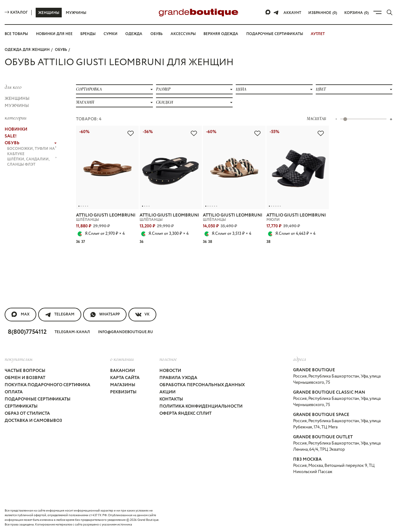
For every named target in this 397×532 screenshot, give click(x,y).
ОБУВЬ (61, 50)
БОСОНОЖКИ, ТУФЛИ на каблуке (32, 151)
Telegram (60, 315)
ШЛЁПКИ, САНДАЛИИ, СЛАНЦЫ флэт (32, 162)
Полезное (168, 359)
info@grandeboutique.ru (125, 332)
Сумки (111, 34)
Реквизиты (123, 392)
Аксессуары (183, 34)
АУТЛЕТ (318, 34)
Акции (167, 392)
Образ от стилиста (27, 414)
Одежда (134, 34)
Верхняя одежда (221, 34)
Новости (170, 371)
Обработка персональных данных (202, 385)
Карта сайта (125, 378)
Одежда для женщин (27, 50)
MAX (20, 315)
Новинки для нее (54, 34)
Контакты (171, 399)
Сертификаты (21, 406)
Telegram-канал (72, 332)
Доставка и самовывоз (33, 421)
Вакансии (123, 371)
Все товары (16, 34)
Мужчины (76, 13)
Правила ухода (178, 378)
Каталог (16, 13)
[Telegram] (276, 12)
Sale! (11, 136)
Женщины (49, 13)
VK (142, 315)
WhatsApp (105, 315)
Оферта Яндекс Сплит (185, 414)
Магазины (123, 385)
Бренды (88, 34)
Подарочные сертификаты (275, 34)
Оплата (14, 392)
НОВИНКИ (16, 129)
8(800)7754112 (27, 332)
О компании (122, 359)
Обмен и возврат (25, 378)
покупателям (19, 359)
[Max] (268, 12)
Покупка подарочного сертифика (47, 385)
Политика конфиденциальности (201, 406)
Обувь (156, 34)
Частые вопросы (25, 371)
